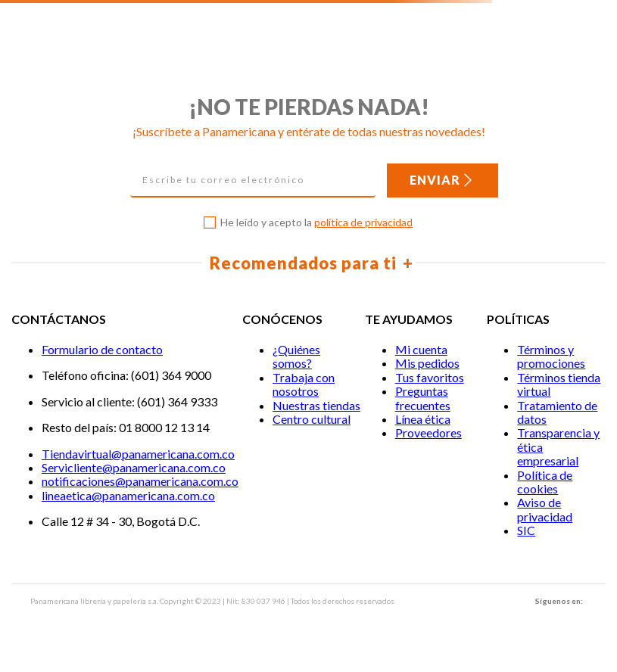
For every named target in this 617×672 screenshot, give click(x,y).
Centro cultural (312, 419)
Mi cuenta (421, 349)
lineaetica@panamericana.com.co (128, 495)
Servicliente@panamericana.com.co (134, 467)
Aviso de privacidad (545, 509)
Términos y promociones (551, 356)
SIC (526, 530)
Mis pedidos (427, 363)
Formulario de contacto (102, 349)
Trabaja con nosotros (304, 384)
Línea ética (423, 419)
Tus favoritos (430, 377)
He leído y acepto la (316, 222)
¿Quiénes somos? (296, 356)
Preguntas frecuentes (423, 398)
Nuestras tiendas (316, 405)
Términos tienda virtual (559, 384)
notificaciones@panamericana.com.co (140, 481)
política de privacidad (363, 222)
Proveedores (428, 432)
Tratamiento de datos (557, 412)
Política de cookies (545, 482)
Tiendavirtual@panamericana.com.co (138, 454)
